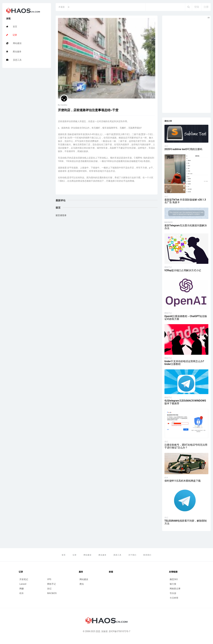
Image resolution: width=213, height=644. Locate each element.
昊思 (98, 631)
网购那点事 (175, 589)
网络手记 (168, 267)
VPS (49, 579)
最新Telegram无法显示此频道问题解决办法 (186, 227)
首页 (12, 27)
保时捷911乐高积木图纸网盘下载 (183, 481)
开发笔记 (24, 579)
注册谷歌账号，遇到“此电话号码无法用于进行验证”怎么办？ (186, 446)
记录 (12, 35)
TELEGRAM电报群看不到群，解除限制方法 (186, 522)
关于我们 (132, 555)
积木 (166, 478)
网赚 (22, 589)
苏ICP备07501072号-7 (119, 631)
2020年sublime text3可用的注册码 (183, 149)
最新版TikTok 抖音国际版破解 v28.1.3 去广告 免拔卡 (185, 201)
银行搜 (173, 584)
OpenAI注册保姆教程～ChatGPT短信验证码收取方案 (186, 318)
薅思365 (174, 579)
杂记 (166, 146)
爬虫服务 (14, 52)
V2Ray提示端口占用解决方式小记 (183, 270)
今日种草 (174, 598)
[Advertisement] (186, 64)
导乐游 (173, 593)
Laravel (23, 584)
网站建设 (14, 43)
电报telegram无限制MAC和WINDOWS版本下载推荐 (185, 402)
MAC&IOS (169, 222)
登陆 (197, 7)
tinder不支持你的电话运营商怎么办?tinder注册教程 (184, 363)
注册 (206, 7)
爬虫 (82, 584)
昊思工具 (14, 60)
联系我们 (147, 555)
